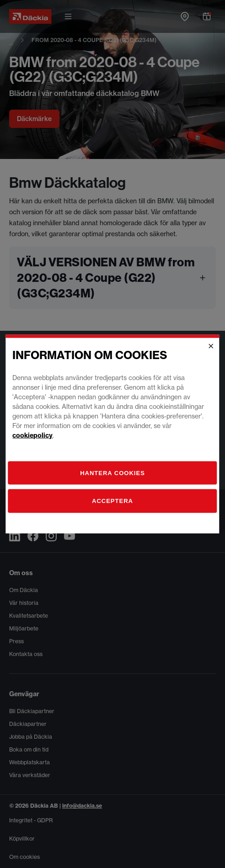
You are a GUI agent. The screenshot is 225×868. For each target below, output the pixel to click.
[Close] (211, 346)
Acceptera (112, 501)
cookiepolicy (32, 435)
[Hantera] (112, 473)
